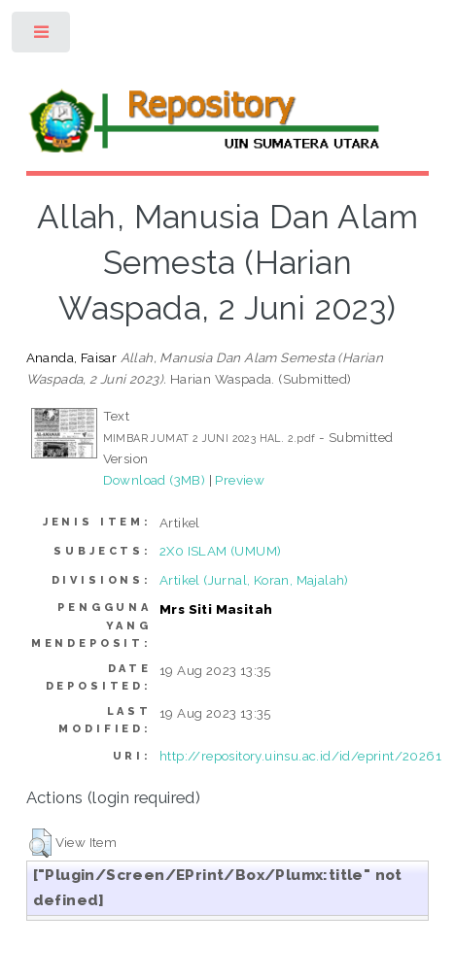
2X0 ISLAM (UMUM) (220, 551)
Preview (240, 480)
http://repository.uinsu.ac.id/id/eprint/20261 (300, 756)
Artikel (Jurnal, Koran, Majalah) (254, 580)
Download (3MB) (155, 480)
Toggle (42, 36)
